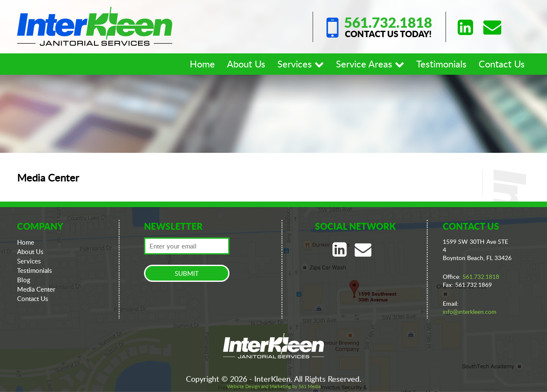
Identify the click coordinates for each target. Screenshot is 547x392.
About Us (246, 64)
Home (202, 64)
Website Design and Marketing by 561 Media (274, 386)
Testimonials (441, 64)
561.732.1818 (388, 22)
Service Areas (370, 64)
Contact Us (502, 64)
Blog (24, 280)
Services (301, 64)
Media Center (36, 289)
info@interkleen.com (470, 312)
